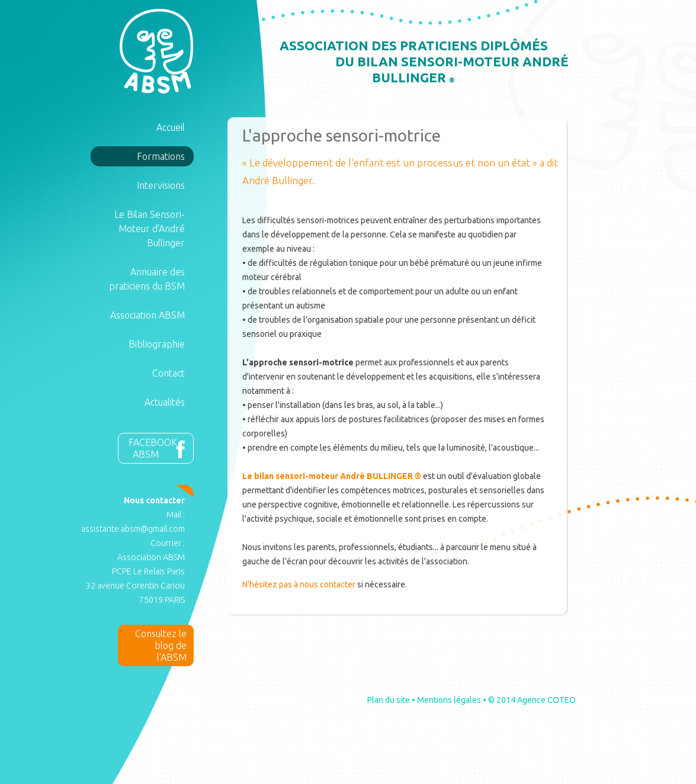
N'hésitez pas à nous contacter (299, 584)
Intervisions (161, 185)
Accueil (171, 127)
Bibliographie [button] (157, 344)
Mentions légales (449, 700)
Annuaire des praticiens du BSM (147, 279)
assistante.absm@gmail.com (133, 529)
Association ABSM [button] (147, 315)
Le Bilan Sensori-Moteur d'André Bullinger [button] (150, 229)
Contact (169, 373)
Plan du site (389, 700)
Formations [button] (161, 156)
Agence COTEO (546, 700)
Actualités (165, 402)
